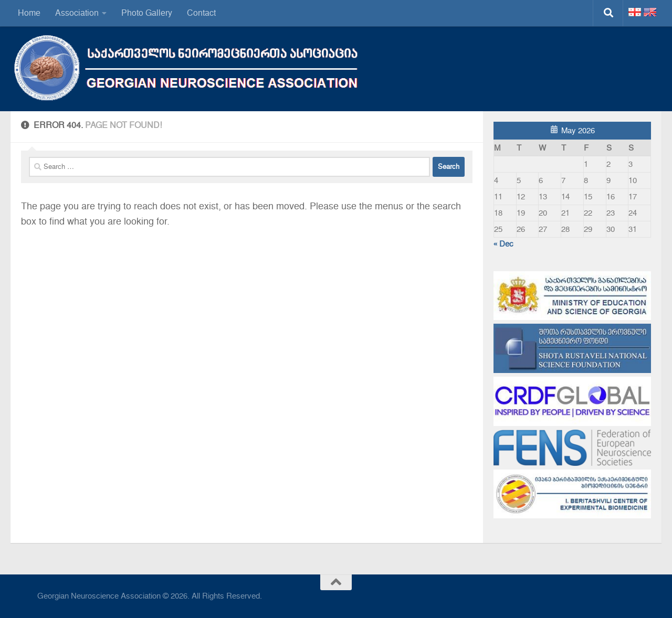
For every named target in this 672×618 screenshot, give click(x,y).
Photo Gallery (147, 13)
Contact (201, 13)
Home (29, 13)
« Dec (503, 244)
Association (77, 13)
